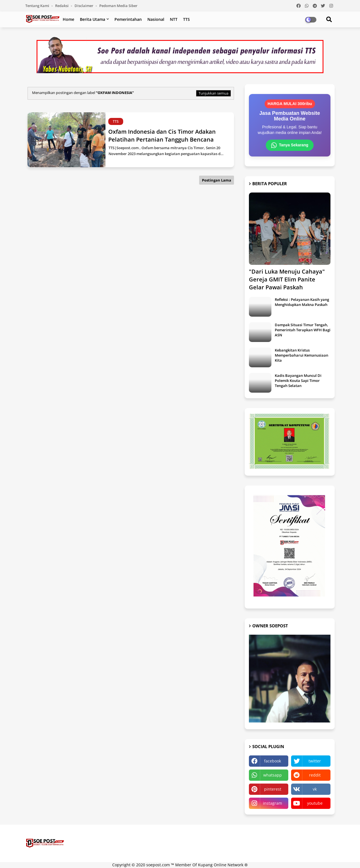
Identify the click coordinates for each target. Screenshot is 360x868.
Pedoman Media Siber (118, 6)
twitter (315, 761)
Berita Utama (93, 19)
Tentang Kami (38, 6)
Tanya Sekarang (290, 145)
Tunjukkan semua (213, 93)
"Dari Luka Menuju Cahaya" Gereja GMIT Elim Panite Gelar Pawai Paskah (287, 279)
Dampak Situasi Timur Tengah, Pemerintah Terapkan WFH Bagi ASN (303, 330)
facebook (273, 761)
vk (315, 789)
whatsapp (273, 775)
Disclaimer (84, 6)
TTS (186, 19)
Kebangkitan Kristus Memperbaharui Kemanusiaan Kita (301, 355)
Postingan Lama (217, 180)
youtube (315, 803)
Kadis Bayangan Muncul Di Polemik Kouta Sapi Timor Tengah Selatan (298, 381)
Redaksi (62, 6)
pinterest (273, 789)
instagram (273, 803)
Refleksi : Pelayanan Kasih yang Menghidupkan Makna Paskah (302, 302)
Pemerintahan (128, 19)
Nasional (156, 19)
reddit (315, 775)
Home (68, 19)
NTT (174, 19)
